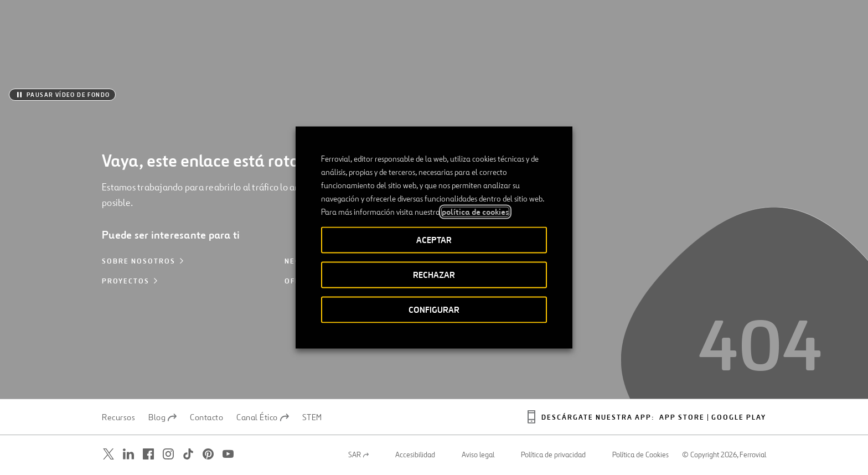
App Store (682, 418)
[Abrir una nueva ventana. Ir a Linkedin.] (128, 454)
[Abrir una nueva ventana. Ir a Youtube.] (228, 454)
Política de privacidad (553, 455)
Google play (739, 418)
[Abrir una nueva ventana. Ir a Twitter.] (108, 454)
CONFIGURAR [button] (434, 310)
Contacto (206, 417)
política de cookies (475, 212)
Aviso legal (478, 455)
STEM (312, 417)
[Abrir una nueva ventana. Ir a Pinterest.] (208, 454)
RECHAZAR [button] (434, 275)
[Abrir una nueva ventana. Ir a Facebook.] (148, 454)
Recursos (118, 417)
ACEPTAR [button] (434, 240)
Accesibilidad (415, 455)
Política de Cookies (640, 455)
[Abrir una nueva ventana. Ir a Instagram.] (168, 454)
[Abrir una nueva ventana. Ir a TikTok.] (188, 454)
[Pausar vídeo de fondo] (62, 95)
